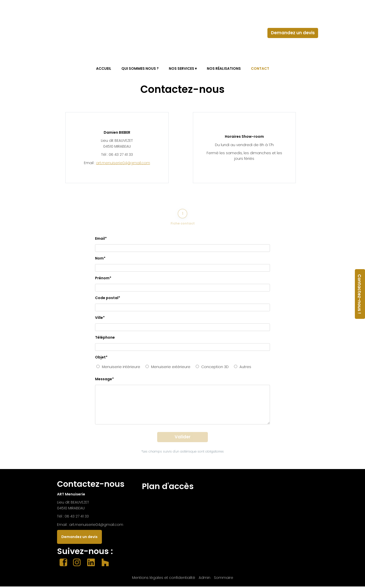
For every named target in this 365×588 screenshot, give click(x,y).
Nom (100, 260)
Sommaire (224, 579)
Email (101, 240)
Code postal (108, 299)
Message (104, 381)
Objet (101, 359)
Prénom (103, 280)
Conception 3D (212, 368)
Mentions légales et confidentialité (164, 579)
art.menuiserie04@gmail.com (123, 163)
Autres (243, 368)
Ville (100, 319)
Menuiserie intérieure (118, 368)
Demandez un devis (293, 33)
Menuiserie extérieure (168, 368)
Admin (205, 579)
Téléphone (105, 339)
